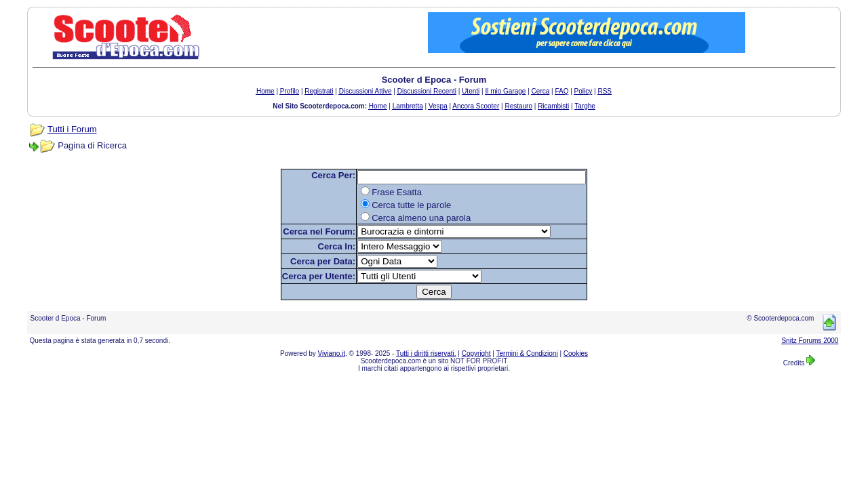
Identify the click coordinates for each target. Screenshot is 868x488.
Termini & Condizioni (527, 353)
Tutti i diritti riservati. (426, 353)
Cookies (576, 353)
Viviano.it (332, 353)
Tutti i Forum (72, 129)
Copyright (476, 353)
